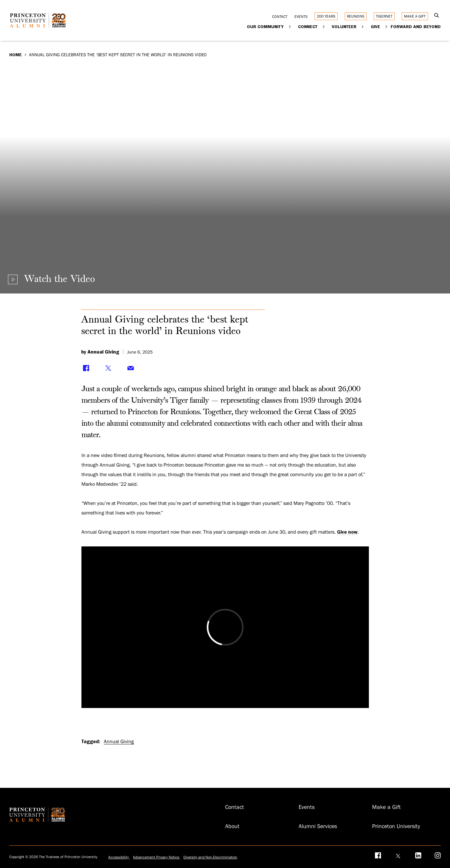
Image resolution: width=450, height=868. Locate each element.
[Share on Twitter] (108, 368)
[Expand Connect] (324, 26)
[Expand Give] (387, 26)
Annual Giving (119, 742)
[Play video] (51, 279)
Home (15, 55)
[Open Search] (437, 16)
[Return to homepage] (40, 25)
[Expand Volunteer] (363, 26)
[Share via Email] (131, 368)
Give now (347, 532)
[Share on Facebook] (86, 368)
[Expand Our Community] (290, 26)
